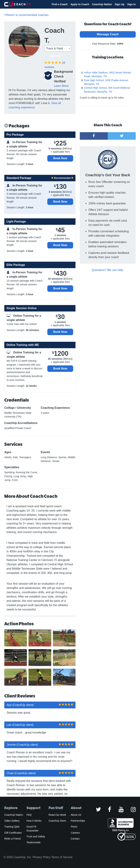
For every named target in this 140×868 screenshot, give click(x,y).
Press (74, 827)
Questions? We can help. (108, 270)
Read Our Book (57, 815)
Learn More (61, 86)
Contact (75, 839)
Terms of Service (62, 857)
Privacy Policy (42, 857)
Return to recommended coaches (26, 15)
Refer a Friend (12, 839)
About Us (76, 815)
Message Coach (108, 34)
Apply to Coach (80, 4)
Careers (75, 833)
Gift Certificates (13, 833)
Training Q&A (12, 827)
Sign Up (120, 4)
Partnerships (78, 821)
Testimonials (34, 842)
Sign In (131, 4)
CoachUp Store (57, 821)
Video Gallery (12, 821)
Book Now (60, 158)
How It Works (34, 821)
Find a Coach (60, 4)
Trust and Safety (36, 836)
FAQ (29, 815)
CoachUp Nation (102, 4)
